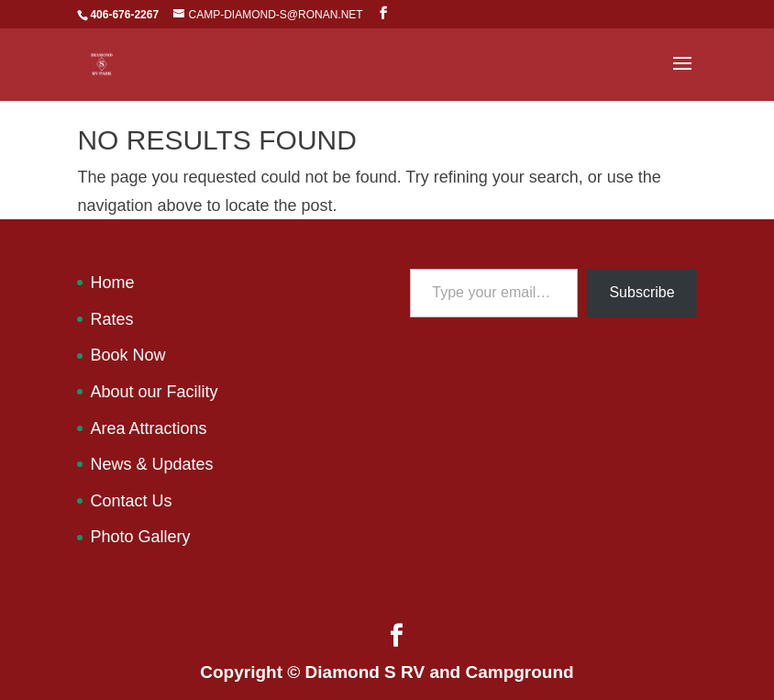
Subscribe (641, 292)
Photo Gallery (140, 537)
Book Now (127, 355)
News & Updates (151, 464)
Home (112, 283)
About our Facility (154, 392)
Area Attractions (148, 428)
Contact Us (131, 501)
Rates (111, 319)
